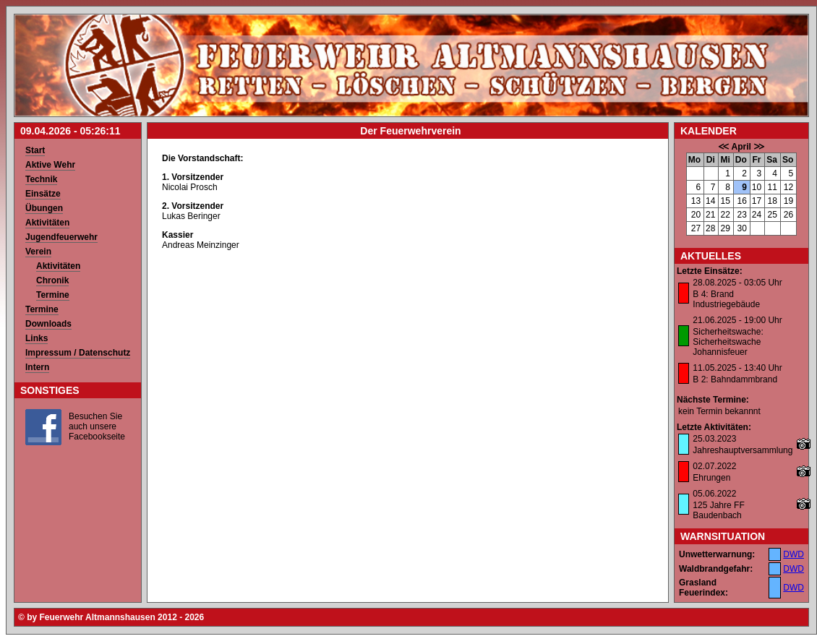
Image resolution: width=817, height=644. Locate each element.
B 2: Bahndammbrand (735, 379)
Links (37, 338)
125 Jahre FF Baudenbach (718, 510)
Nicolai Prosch (190, 187)
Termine (53, 295)
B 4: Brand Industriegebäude (726, 299)
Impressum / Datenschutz (78, 353)
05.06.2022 (714, 494)
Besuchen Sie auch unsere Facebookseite (97, 426)
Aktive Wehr (50, 165)
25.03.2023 (714, 439)
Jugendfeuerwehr (61, 237)
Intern (37, 367)
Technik (41, 179)
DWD (794, 554)
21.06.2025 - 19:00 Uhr (737, 320)
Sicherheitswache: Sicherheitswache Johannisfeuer (728, 342)
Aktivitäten (47, 223)
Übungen (44, 208)
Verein (38, 252)
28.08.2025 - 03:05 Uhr (737, 283)
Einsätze (43, 194)
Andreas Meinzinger (201, 245)
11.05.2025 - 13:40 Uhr (737, 368)
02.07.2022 (714, 466)
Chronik (52, 280)
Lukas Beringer (191, 216)
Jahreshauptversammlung (743, 450)
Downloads (48, 324)
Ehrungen (711, 478)
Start (35, 150)
